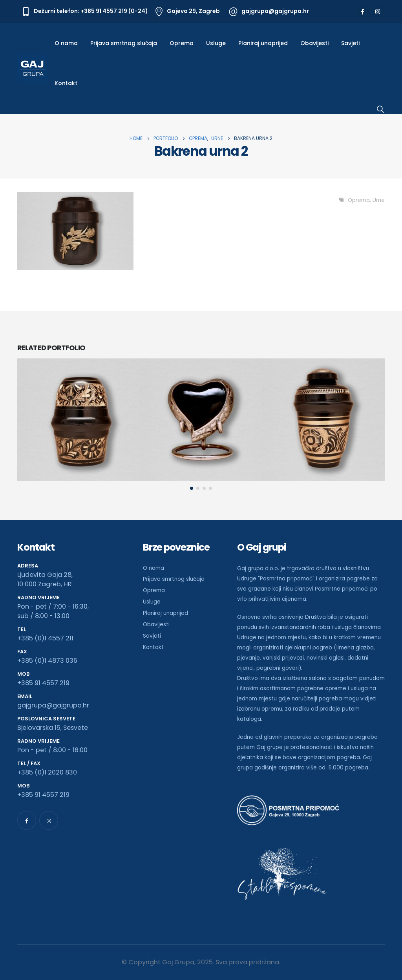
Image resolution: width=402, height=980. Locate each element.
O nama (66, 43)
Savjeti (350, 43)
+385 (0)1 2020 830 (47, 772)
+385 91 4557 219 (43, 683)
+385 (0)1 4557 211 (45, 638)
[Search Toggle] (381, 109)
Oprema (182, 43)
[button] (192, 488)
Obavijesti (314, 43)
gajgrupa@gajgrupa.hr (53, 705)
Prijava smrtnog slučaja (124, 43)
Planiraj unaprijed (263, 43)
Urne (379, 200)
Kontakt (66, 83)
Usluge (216, 43)
